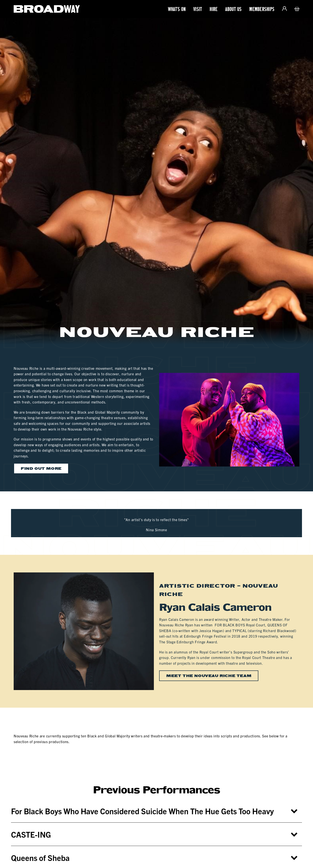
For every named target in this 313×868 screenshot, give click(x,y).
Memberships (262, 9)
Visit (198, 9)
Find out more (41, 468)
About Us (233, 9)
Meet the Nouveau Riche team (209, 676)
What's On (177, 9)
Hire (214, 9)
